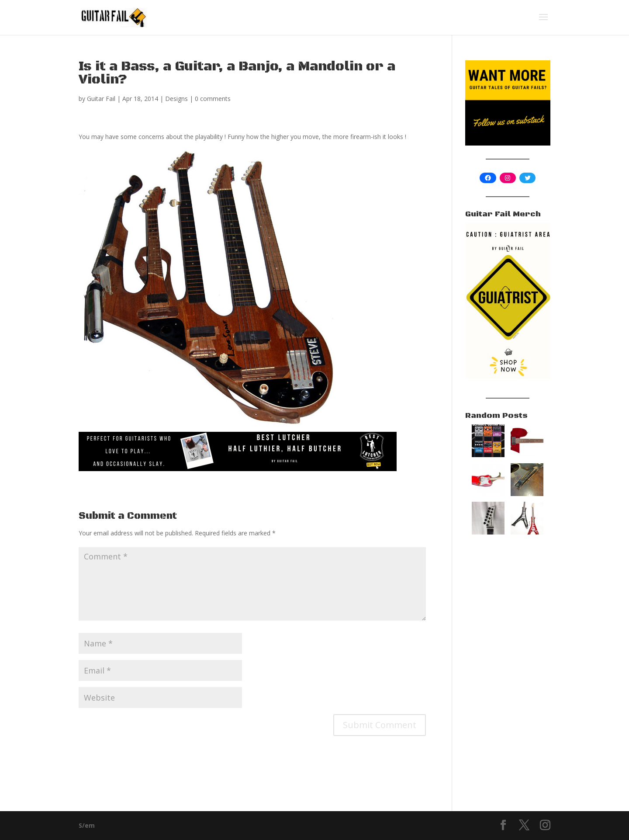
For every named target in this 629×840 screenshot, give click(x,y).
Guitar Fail (101, 99)
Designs (176, 99)
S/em (87, 825)
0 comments (213, 99)
